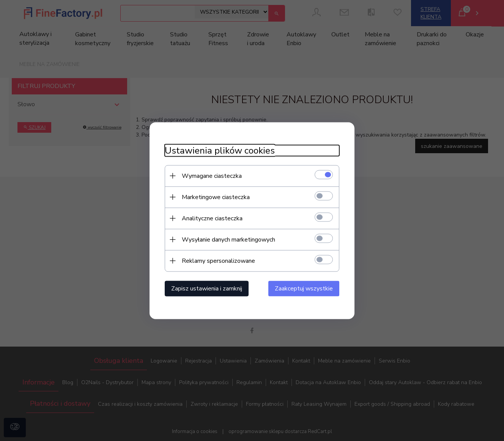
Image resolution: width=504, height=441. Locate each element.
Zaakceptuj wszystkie (304, 288)
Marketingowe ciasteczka (216, 197)
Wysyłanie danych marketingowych (228, 239)
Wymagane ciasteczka (212, 176)
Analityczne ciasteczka (212, 218)
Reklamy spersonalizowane (218, 261)
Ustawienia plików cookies (220, 150)
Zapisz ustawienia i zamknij (207, 288)
